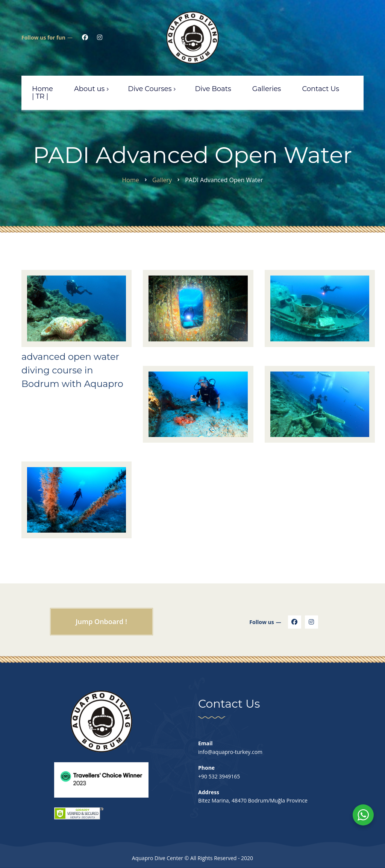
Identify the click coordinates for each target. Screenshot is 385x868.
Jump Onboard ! (101, 621)
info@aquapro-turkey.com (230, 752)
